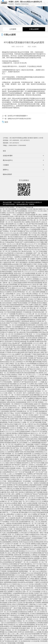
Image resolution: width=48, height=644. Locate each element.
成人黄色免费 (26, 354)
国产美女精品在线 (36, 216)
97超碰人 (21, 439)
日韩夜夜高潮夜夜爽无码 (32, 639)
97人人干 (30, 529)
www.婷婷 (23, 384)
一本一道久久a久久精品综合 (37, 571)
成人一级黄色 (7, 523)
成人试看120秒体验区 (39, 507)
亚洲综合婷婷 (4, 608)
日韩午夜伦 (25, 476)
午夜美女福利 (29, 439)
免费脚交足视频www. (35, 398)
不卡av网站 (30, 384)
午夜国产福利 (40, 227)
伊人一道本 (30, 630)
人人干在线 (6, 318)
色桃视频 (42, 292)
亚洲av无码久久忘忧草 (15, 603)
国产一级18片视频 (15, 608)
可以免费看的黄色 (23, 614)
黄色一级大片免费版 (30, 514)
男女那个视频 (15, 546)
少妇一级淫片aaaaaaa (36, 636)
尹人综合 (42, 222)
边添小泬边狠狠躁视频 (33, 330)
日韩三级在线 (19, 492)
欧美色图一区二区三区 (25, 483)
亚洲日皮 (21, 632)
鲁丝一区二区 (12, 516)
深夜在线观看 (14, 551)
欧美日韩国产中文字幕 (9, 323)
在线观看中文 (38, 558)
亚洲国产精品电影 (27, 461)
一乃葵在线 (41, 371)
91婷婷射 (35, 527)
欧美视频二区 (18, 590)
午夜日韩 (28, 294)
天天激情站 (19, 586)
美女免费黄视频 (5, 579)
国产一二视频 (4, 360)
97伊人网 (20, 251)
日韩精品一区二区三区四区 (25, 621)
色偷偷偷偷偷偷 (21, 402)
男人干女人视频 (27, 409)
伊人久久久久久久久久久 (30, 272)
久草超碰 (8, 400)
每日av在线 (28, 251)
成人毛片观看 (14, 489)
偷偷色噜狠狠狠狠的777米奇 (19, 305)
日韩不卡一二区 (33, 413)
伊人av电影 (30, 579)
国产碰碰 (28, 248)
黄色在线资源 (21, 310)
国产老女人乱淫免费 (30, 231)
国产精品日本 (31, 369)
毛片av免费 (17, 461)
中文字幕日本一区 (9, 588)
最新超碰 (23, 341)
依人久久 (3, 450)
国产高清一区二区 (25, 466)
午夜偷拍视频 (11, 643)
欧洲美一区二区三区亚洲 (22, 544)
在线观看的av (15, 336)
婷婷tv (15, 632)
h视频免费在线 (8, 441)
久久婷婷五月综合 (6, 343)
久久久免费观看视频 (34, 443)
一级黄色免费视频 (12, 481)
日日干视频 (40, 242)
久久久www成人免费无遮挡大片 (25, 575)
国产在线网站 (37, 603)
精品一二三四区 (34, 608)
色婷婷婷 (8, 637)
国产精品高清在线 (20, 369)
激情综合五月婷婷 (35, 321)
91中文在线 (32, 512)
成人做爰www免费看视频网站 (26, 625)
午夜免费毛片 (18, 444)
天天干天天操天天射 (39, 564)
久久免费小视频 (7, 349)
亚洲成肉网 (37, 573)
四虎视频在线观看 (12, 338)
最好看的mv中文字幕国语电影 (18, 577)
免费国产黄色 (19, 452)
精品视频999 (6, 511)
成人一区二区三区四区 (26, 415)
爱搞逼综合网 (23, 569)
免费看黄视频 (23, 571)
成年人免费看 (16, 494)
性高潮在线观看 (17, 523)
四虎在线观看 (43, 437)
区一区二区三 (33, 523)
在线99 (11, 266)
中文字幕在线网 (13, 628)
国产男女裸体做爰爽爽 (20, 485)
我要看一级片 (22, 503)
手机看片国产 (19, 242)
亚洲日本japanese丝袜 (26, 542)
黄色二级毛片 (7, 299)
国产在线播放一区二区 (12, 259)
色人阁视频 (42, 334)
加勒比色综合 (11, 402)
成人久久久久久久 (17, 400)
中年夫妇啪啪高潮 (6, 536)
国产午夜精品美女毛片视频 (15, 615)
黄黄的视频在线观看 (9, 547)
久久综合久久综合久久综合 (38, 476)
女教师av (14, 375)
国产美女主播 (17, 358)
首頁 (4, 157)
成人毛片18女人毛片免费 (28, 371)
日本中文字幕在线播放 (30, 610)
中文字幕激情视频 (15, 626)
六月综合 (34, 233)
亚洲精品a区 (42, 338)
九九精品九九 (19, 514)
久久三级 (8, 599)
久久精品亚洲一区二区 (36, 562)
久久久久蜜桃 (9, 220)
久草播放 (7, 479)
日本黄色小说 (14, 478)
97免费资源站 (28, 492)
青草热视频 (28, 507)
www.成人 (13, 362)
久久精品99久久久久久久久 (38, 277)
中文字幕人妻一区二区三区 (35, 220)
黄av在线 (15, 415)
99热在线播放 (29, 240)
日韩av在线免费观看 (13, 389)
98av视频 (29, 362)
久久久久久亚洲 (38, 343)
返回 (5, 128)
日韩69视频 (20, 643)
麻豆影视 (34, 466)
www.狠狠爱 (41, 555)
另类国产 (37, 593)
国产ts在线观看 (29, 391)
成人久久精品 (28, 268)
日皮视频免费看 (35, 229)
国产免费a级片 (23, 573)
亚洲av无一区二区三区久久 (27, 367)
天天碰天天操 (22, 623)
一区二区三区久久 (37, 345)
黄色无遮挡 (36, 441)
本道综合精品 (4, 397)
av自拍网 (41, 450)
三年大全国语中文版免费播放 (9, 235)
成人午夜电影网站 (8, 242)
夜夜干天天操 (32, 235)
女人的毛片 (24, 389)
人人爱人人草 (13, 295)
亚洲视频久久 (37, 279)
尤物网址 (38, 259)
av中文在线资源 (17, 610)
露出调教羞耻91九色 (22, 329)
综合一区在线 (7, 558)
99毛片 (38, 261)
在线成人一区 (20, 468)
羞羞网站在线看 (35, 500)
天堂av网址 (12, 527)
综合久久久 (33, 450)
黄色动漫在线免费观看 (35, 283)
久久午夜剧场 (42, 468)
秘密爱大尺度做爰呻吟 (17, 538)
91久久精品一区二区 (36, 226)
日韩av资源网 (34, 386)
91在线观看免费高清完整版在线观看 (30, 397)
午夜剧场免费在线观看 (12, 321)
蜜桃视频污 (30, 253)
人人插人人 (10, 474)
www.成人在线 (18, 233)
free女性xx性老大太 (27, 546)
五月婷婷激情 (22, 579)
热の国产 (20, 639)
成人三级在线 (7, 433)
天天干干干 (44, 395)
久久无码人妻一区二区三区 (34, 314)
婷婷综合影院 (4, 362)
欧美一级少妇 (8, 237)
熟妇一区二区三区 (18, 279)
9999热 (30, 568)
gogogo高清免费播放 (27, 336)
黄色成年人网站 (39, 352)
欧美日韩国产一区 (20, 238)
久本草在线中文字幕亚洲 (27, 533)
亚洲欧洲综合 (12, 226)
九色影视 (14, 251)
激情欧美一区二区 (22, 398)
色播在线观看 (42, 318)
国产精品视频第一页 (6, 404)
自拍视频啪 (30, 606)
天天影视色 (38, 621)
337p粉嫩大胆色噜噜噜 (34, 238)
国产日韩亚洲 (19, 240)
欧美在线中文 (36, 248)
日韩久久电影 (4, 364)
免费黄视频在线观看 (10, 582)
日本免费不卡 (33, 389)
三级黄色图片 (31, 393)
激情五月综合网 (40, 582)
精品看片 (19, 518)
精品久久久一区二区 (37, 433)
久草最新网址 (26, 470)
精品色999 (17, 222)
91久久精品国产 (23, 597)
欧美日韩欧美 (29, 352)
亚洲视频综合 (19, 327)
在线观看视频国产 (38, 538)
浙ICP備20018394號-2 (9, 204)
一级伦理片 (28, 279)
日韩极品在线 (9, 369)
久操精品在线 (7, 262)
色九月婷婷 (20, 430)
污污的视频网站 (30, 637)
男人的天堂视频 (22, 443)
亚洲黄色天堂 (20, 248)
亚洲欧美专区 (12, 408)
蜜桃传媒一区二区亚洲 (25, 516)
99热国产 (28, 538)
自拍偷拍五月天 (5, 380)
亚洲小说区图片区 (15, 386)
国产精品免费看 (17, 531)
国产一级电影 (28, 619)
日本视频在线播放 (17, 566)
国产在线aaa (28, 327)
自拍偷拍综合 (22, 612)
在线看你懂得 (29, 632)
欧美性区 (41, 272)
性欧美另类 (35, 222)
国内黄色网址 (23, 496)
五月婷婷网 (39, 325)
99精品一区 (13, 364)
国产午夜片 (24, 380)
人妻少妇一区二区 (6, 279)
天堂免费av (31, 261)
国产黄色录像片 (39, 474)
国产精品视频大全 (13, 384)
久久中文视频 (11, 308)
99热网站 (31, 459)
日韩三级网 (23, 264)
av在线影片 (41, 520)
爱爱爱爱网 (9, 520)
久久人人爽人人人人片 (27, 479)
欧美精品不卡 (21, 362)
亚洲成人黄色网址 (11, 614)
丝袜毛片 (39, 369)
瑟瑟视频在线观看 (20, 387)
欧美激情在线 (25, 641)
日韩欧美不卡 (18, 404)
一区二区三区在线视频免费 (17, 325)
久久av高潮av (34, 437)
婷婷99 (42, 364)
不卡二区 (37, 244)
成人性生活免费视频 (40, 424)
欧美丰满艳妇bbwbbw (38, 295)
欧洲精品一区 (23, 338)
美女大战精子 (39, 384)
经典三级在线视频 (29, 566)
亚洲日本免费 (4, 580)
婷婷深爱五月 (8, 461)
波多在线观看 (16, 299)
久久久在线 (4, 393)
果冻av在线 (40, 625)
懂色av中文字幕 (7, 421)
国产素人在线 (15, 347)
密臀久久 (8, 507)
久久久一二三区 (36, 375)
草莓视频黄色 (31, 319)
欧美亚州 (23, 441)
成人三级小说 (42, 610)
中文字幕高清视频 (9, 312)
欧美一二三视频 (39, 382)
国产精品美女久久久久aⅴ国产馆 (30, 489)
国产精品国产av (17, 268)
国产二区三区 (36, 472)
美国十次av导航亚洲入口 (8, 253)
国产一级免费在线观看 (25, 343)
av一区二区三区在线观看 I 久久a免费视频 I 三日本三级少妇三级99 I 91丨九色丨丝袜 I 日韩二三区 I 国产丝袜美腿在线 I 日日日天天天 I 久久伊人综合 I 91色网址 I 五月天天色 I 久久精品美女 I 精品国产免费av (24, 211)
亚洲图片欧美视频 (27, 307)
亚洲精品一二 (42, 402)
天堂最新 (30, 358)
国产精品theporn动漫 (41, 358)
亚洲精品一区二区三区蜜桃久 (26, 428)
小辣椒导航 (32, 604)
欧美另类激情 (12, 277)
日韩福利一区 (9, 327)
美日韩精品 (43, 413)
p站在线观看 (13, 360)
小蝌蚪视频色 (40, 569)
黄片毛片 (14, 356)
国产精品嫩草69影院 (23, 553)
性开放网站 (6, 538)
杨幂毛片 (30, 264)
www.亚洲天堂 (5, 419)
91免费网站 (4, 319)
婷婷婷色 (15, 542)
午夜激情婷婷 (25, 321)
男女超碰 (10, 595)
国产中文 (8, 288)
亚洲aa (13, 437)
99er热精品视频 (29, 452)
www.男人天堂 (11, 310)
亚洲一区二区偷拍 (14, 535)
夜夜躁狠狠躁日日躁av (38, 281)
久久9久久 (13, 428)
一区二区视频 (9, 316)
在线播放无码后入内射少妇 (38, 535)
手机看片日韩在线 (14, 422)
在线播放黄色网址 (39, 327)
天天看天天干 (35, 432)
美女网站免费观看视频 (7, 290)
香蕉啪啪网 (35, 470)
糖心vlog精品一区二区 (32, 509)
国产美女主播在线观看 (9, 376)
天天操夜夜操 (27, 312)
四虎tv (34, 255)
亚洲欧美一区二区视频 (20, 459)
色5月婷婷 (22, 606)
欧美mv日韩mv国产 (23, 395)
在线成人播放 (36, 347)
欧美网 (25, 358)
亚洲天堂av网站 (23, 246)
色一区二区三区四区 (12, 501)
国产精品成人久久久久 (26, 244)
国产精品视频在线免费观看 (21, 557)
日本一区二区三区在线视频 (9, 612)
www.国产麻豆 (25, 617)
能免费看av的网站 (34, 597)
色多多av (26, 599)
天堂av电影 (39, 465)
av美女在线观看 (10, 468)
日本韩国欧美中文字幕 (21, 334)
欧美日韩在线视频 (29, 215)
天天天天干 (38, 615)
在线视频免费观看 (6, 409)
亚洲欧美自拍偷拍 (14, 340)
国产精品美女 (38, 529)
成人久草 (19, 547)
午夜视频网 (24, 413)
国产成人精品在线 (20, 332)
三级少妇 (17, 441)
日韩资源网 (43, 641)
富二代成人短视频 (12, 450)
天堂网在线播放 (28, 404)
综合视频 (43, 490)
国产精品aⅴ (25, 229)
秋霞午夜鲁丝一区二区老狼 (27, 286)
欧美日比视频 (36, 275)
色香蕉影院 (6, 496)
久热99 (38, 406)
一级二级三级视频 (40, 525)
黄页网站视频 (23, 512)
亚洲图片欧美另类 (40, 341)
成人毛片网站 (32, 577)
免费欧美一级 (41, 340)
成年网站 (20, 215)
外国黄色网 (7, 610)
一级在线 (25, 250)
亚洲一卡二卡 (33, 334)
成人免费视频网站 (13, 275)
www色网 (11, 240)
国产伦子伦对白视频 (38, 463)
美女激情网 (30, 341)
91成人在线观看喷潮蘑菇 (10, 533)
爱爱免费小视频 (32, 408)
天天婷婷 (8, 352)
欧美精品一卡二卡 (41, 391)
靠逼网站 (39, 478)
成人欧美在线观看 (28, 525)
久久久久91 (39, 637)
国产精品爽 (41, 514)
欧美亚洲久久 (26, 463)
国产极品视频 (28, 603)
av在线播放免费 (17, 619)
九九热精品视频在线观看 (19, 283)
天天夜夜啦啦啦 (7, 307)
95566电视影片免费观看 (28, 340)
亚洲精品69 (7, 465)
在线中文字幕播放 (15, 463)
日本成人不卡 (38, 257)
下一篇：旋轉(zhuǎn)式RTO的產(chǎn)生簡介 (17, 125)
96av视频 (3, 275)
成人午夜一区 (20, 588)
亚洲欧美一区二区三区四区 (36, 612)
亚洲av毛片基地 (5, 375)
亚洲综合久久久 (25, 281)
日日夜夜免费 (19, 266)
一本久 (14, 215)
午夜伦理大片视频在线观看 (22, 349)
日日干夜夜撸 (38, 356)
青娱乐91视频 (38, 240)
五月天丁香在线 (28, 586)
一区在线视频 (15, 380)
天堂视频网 (18, 474)
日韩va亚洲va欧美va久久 (27, 419)
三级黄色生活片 (28, 547)
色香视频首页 (39, 336)
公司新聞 (13, 29)
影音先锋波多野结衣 (22, 437)
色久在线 (19, 527)
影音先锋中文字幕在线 (12, 341)
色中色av (10, 257)
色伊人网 (14, 579)
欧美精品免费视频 (35, 262)
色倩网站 (20, 454)
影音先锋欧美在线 (35, 290)
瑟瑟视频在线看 (22, 604)
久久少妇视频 (11, 621)
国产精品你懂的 (15, 568)
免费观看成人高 (38, 421)
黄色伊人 (32, 465)
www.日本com (31, 227)
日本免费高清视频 (36, 553)
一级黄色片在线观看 (39, 483)
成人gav (41, 237)
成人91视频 (9, 632)
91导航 (17, 316)
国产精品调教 (37, 422)
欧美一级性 (39, 533)
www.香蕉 (20, 297)
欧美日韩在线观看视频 (27, 373)
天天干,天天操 (21, 330)
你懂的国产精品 (28, 378)
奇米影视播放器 (41, 448)
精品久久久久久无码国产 (23, 255)
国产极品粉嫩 (27, 472)
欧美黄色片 (21, 637)
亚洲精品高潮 (38, 542)
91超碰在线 (15, 569)
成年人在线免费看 (8, 455)
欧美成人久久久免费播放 (12, 617)
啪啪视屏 (19, 312)
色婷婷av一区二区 (29, 435)
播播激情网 (12, 398)
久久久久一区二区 (38, 619)
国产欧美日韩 (35, 617)
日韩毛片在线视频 (6, 268)
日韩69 (6, 266)
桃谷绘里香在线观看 (29, 487)
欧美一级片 (22, 393)
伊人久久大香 (14, 244)
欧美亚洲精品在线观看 (15, 345)
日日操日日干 (14, 606)
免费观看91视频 (25, 347)
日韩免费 (7, 568)
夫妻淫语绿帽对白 (30, 242)
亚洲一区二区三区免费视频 (17, 319)
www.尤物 (5, 351)
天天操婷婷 (12, 518)
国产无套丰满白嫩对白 (25, 564)
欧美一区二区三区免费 (30, 411)
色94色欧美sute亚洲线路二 (26, 582)
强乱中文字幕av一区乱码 (12, 413)
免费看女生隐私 (36, 544)
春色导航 (11, 238)
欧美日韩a (7, 560)
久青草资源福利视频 (40, 288)
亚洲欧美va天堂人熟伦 (39, 360)
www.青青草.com (41, 373)
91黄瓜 (14, 637)
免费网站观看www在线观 (10, 264)
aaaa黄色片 (6, 216)
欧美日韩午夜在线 (11, 483)
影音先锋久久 (21, 253)
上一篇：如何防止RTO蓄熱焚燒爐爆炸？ (15, 122)
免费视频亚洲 (41, 575)
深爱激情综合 (8, 525)
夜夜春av (25, 523)
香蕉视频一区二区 (11, 454)
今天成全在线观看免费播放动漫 (23, 301)
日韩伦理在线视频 (23, 226)
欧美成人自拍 (25, 218)
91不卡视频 (33, 318)
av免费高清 (30, 426)
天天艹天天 (18, 472)
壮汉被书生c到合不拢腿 (10, 424)
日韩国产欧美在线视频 (20, 303)
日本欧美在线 (36, 312)
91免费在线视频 (30, 273)
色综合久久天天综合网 (31, 297)
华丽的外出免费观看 (31, 580)
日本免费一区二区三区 (26, 498)
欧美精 (31, 593)
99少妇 (24, 505)
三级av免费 (35, 292)
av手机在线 (6, 378)
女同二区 (21, 424)
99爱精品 (3, 590)
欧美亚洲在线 (7, 531)
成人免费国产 (17, 354)
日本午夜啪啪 (32, 303)
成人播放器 (17, 218)
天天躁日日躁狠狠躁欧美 (38, 614)
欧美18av (16, 595)
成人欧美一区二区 (41, 273)
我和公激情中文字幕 (37, 218)
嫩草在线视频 (37, 362)
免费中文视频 (34, 305)
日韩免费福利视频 (33, 505)
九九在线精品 (36, 454)
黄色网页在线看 (14, 373)
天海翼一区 (12, 529)
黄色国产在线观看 (11, 597)
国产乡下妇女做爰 (24, 295)
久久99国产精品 (39, 426)
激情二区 (17, 641)
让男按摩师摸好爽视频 (17, 580)
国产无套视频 (38, 492)
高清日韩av (42, 332)
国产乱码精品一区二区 (22, 500)
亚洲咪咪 (10, 485)
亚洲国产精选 (8, 459)
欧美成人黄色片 (12, 604)
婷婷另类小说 (17, 525)
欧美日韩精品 (31, 406)
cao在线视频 (37, 547)
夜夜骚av (15, 433)
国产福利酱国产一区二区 (20, 562)
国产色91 (31, 246)
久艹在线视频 (11, 314)
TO (10, 58)
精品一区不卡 (40, 367)
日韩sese (3, 643)
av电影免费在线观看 (35, 485)
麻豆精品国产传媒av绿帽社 (38, 270)
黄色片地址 (6, 305)
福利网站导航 (20, 509)
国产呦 (29, 441)
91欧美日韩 (29, 588)
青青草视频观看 (41, 365)
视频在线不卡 (42, 577)
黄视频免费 (43, 617)
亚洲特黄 (18, 270)
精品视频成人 (24, 262)
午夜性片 (9, 218)
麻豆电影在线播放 (42, 266)
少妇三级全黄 (15, 560)
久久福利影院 (9, 452)
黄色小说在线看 (13, 286)
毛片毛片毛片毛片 (35, 250)
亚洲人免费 (10, 492)
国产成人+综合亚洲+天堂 (27, 478)
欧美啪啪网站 (31, 623)
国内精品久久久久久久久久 (28, 551)
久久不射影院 (25, 494)
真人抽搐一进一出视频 (27, 259)
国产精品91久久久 (38, 409)
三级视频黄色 (42, 408)
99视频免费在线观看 (10, 246)
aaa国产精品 (14, 419)
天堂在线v (40, 231)
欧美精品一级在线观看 (7, 426)
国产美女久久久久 (15, 470)
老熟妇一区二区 (13, 393)
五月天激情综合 (39, 498)
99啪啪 (15, 636)
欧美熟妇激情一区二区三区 (9, 439)
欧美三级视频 (8, 591)
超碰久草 (37, 404)
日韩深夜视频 (27, 518)
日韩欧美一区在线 (27, 299)
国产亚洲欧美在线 (11, 540)
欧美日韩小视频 (16, 511)
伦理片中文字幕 (32, 402)
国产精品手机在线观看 (36, 224)
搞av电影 (30, 351)
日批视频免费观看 (12, 571)
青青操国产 (17, 307)
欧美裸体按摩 (30, 325)
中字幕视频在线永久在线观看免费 (28, 323)
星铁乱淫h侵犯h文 (10, 625)
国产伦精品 (28, 455)
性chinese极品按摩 (18, 352)
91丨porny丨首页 (19, 294)
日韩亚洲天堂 (8, 301)
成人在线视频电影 (16, 378)
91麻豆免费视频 (13, 601)
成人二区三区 (36, 522)
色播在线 (9, 487)
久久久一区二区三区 (22, 308)
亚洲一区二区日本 (40, 626)
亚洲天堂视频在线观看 (22, 432)
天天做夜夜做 (29, 615)
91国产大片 (38, 400)
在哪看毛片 (25, 290)
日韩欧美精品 (39, 452)
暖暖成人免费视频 (41, 579)
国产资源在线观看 (25, 275)
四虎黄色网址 (38, 461)
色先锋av (42, 560)
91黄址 (7, 437)
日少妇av (24, 568)
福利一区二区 (23, 501)
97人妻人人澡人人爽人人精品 (15, 634)
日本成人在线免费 (35, 584)
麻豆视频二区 (19, 455)
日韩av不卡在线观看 (25, 360)
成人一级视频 (22, 408)
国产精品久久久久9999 (31, 590)
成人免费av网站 (9, 514)
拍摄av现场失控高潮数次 (29, 520)
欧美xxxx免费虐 (12, 503)
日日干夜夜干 (4, 470)
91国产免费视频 (29, 446)
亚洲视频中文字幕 (25, 601)
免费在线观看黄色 (16, 490)
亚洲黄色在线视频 (6, 272)
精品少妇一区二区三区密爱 (36, 387)
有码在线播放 (8, 358)
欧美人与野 (14, 216)
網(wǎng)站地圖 (7, 202)
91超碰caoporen (18, 237)
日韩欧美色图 (26, 511)
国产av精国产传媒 (36, 599)
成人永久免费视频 (20, 227)
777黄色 (34, 354)
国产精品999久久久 (25, 536)
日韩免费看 (23, 235)
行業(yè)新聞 (34, 29)
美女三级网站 (26, 222)
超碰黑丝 (18, 290)
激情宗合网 (41, 354)
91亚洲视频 (12, 248)
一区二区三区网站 (40, 430)
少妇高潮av (4, 527)
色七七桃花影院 (25, 560)
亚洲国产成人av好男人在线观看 (30, 316)
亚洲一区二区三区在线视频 (31, 591)
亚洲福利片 (25, 270)
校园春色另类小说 (14, 371)
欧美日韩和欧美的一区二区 (22, 292)
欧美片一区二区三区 (16, 435)
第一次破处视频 (28, 444)
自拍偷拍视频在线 (25, 522)
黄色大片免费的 (12, 639)
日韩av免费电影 (14, 281)
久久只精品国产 (38, 268)
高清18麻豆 (23, 628)
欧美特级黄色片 (12, 623)
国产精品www (38, 301)
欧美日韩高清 (33, 338)
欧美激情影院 (38, 586)
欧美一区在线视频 (25, 481)
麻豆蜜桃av (17, 520)
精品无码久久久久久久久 (38, 540)
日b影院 (38, 319)
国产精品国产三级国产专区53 (37, 549)
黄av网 (15, 343)
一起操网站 (17, 257)
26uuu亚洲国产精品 (32, 310)
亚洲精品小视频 (38, 307)
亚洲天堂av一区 (19, 273)
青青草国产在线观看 (16, 411)
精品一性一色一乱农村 (34, 628)
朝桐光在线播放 (21, 529)
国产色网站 (18, 250)
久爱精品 (34, 555)
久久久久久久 (8, 233)
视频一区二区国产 (38, 518)
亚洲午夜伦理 (27, 527)
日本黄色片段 (14, 479)
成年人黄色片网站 (17, 507)
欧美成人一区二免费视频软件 (20, 318)
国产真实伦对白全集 (40, 378)
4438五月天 (39, 496)
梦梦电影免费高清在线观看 (31, 490)
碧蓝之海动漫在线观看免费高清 (17, 261)
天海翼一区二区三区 (24, 375)
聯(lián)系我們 (7, 180)
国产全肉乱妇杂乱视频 (30, 457)
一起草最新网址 (28, 421)
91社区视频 (4, 340)
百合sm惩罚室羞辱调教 (10, 284)
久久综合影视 (35, 641)
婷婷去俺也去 (19, 391)
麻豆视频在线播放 (20, 220)
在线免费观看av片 (27, 257)
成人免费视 (30, 376)
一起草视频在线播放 (38, 481)
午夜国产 (37, 444)
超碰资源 (39, 595)
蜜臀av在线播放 (9, 250)
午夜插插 (38, 380)
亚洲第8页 (32, 569)
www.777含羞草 (24, 450)
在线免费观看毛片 (8, 472)
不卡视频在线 (28, 288)
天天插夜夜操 (39, 446)
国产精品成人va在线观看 (13, 417)
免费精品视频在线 (28, 626)
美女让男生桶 (42, 233)
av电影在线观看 (32, 503)
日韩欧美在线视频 (15, 476)
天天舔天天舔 (14, 522)
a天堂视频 (10, 590)
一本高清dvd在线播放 (40, 588)
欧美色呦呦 (13, 564)
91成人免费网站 (28, 474)
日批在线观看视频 (32, 332)
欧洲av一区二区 (23, 636)
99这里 (44, 362)
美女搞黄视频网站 (6, 542)
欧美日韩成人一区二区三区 (17, 406)
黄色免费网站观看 (17, 446)
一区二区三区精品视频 (39, 251)
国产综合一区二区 (19, 448)
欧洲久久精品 (35, 349)
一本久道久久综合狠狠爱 (28, 595)
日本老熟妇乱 (26, 555)
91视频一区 (27, 233)
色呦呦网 (43, 441)
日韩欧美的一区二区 (41, 606)
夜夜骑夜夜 (17, 505)
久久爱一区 (25, 386)
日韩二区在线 (7, 446)
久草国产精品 (17, 272)
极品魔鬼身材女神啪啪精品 (9, 573)
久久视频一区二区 (22, 224)
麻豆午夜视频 (18, 231)
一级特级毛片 (17, 382)
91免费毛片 (9, 292)
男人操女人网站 (10, 553)
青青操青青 (28, 454)
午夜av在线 (39, 246)
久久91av (39, 487)
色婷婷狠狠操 (4, 478)
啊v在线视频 (14, 496)
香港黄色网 (27, 345)
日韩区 (6, 406)
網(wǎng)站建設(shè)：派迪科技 (25, 204)
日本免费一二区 (17, 457)
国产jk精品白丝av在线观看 (18, 351)
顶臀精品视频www (24, 433)
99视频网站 (10, 391)
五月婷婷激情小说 (39, 568)
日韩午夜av (42, 503)
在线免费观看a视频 (8, 255)
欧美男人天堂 (17, 421)
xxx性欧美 (32, 496)
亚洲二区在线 (38, 264)
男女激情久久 (20, 314)
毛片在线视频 (35, 557)
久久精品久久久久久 (35, 501)
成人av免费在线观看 (31, 237)
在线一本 (24, 365)
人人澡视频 (38, 632)
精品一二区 (31, 365)
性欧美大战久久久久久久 (20, 584)
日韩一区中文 (29, 430)
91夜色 (25, 531)
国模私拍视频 (4, 551)
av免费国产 (35, 560)
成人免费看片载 (29, 400)
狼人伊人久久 (14, 466)
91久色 (31, 573)
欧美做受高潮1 (16, 365)
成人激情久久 (22, 364)
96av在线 (15, 558)
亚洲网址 (31, 380)
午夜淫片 (15, 536)
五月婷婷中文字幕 (31, 468)
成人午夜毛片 (29, 424)
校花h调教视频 (35, 395)
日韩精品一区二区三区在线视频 (15, 630)
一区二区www (8, 549)
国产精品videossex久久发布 (27, 284)
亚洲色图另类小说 (38, 516)
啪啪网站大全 (14, 397)
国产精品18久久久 (6, 415)
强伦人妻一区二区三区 (37, 308)
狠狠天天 (5, 295)
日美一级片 (39, 566)
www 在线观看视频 (23, 540)
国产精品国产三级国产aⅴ (20, 465)
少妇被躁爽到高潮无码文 (20, 593)
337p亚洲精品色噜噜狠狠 (36, 417)
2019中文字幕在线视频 (26, 356)
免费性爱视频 (8, 636)
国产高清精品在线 (8, 641)
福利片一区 (38, 415)
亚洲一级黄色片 (20, 426)
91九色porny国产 (17, 599)
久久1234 (39, 428)
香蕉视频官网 (36, 511)
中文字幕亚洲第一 (29, 266)
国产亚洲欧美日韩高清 (26, 558)
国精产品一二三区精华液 (10, 512)
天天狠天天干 (9, 544)
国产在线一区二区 (24, 216)
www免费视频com (33, 364)
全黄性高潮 (17, 555)
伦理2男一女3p (30, 448)
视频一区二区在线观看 (11, 498)
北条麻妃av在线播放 (20, 549)
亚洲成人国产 (36, 455)
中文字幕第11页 (9, 387)
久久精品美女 (17, 591)
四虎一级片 (15, 262)
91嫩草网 (3, 492)
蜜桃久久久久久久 (17, 288)
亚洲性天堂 (9, 448)
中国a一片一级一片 (10, 395)
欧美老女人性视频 (6, 619)
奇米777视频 (24, 535)
